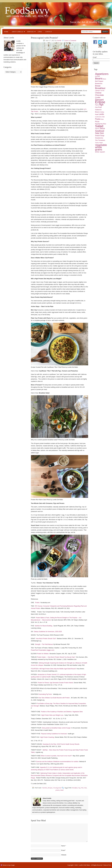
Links (40, 32)
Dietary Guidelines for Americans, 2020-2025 (48, 632)
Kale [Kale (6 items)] (97, 114)
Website (64, 855)
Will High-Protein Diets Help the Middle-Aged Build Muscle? (58, 669)
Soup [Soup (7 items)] (102, 136)
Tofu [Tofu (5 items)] (96, 140)
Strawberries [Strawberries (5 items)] (99, 138)
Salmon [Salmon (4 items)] (97, 129)
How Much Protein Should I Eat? (46, 639)
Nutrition (45, 788)
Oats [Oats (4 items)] (103, 117)
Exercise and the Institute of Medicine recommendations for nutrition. (58, 762)
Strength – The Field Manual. (44, 644)
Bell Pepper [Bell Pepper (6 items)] (99, 81)
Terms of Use (107, 865)
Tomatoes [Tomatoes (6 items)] (102, 140)
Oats (85, 788)
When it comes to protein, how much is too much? (57, 756)
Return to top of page (9, 865)
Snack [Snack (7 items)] (97, 136)
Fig (79, 788)
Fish (82, 788)
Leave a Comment (70, 41)
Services (30, 32)
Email (63, 850)
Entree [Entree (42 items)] (100, 102)
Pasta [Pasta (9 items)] (98, 119)
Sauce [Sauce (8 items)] (102, 128)
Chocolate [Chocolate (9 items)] (99, 95)
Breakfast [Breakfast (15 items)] (100, 88)
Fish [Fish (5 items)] (96, 107)
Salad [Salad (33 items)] (99, 126)
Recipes (50, 788)
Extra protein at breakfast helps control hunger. (56, 728)
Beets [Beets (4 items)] (104, 79)
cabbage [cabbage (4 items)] (97, 91)
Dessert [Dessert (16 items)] (99, 100)
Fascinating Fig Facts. (46, 694)
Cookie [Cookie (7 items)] (98, 97)
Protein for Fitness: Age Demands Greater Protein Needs (55, 683)
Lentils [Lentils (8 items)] (101, 114)
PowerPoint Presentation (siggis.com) (43, 650)
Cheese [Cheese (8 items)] (98, 93)
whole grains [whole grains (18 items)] (99, 148)
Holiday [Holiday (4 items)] (102, 112)
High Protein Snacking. (47, 737)
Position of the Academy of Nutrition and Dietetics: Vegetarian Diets (62, 712)
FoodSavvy (27, 10)
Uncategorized (57, 788)
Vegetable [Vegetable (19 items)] (101, 145)
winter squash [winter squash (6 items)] (100, 152)
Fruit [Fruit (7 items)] (100, 107)
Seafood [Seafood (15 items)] (100, 131)
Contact (49, 32)
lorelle (59, 41)
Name (63, 846)
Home (6, 32)
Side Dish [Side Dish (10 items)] (99, 133)
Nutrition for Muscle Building (43, 626)
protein (58, 790)
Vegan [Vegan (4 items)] (101, 143)
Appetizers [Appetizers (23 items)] (102, 74)
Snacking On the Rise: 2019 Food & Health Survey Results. (61, 744)
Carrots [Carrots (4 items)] (102, 91)
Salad (62, 790)
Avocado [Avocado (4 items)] (97, 76)
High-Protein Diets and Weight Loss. (53, 715)
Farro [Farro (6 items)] (97, 105)
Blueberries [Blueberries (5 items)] (99, 84)
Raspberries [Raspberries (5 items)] (99, 124)
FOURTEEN (35, 669)
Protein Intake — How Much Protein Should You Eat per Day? (56, 657)
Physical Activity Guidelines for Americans (54, 734)
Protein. (38, 603)
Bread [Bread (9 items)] (98, 86)
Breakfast (75, 788)
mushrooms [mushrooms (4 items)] (98, 117)
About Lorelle (17, 32)
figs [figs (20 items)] (101, 104)
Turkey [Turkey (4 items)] (97, 143)
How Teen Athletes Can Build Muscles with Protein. (54, 698)
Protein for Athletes (43, 654)
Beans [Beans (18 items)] (99, 79)
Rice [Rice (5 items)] (105, 124)
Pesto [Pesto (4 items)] (102, 119)
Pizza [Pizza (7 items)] (97, 122)
